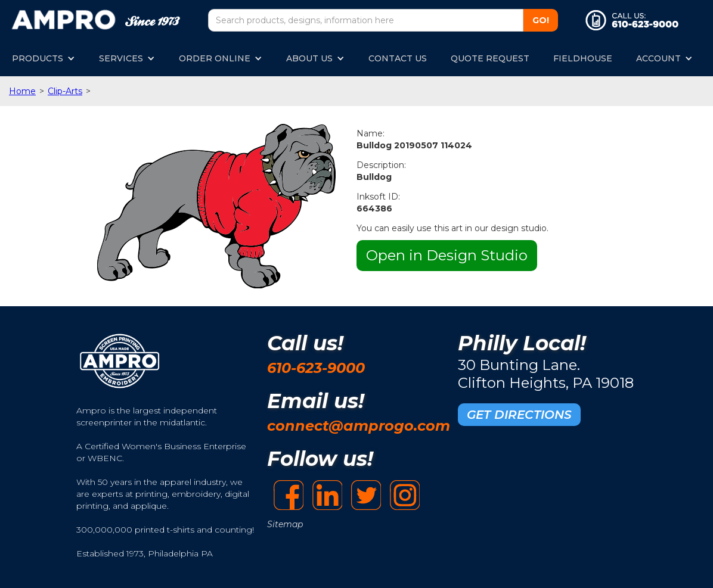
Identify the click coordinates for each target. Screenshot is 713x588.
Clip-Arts (65, 91)
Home (22, 91)
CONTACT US (398, 58)
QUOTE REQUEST (490, 58)
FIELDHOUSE (583, 58)
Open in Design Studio (447, 255)
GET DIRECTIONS (519, 415)
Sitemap (285, 524)
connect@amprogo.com (359, 426)
